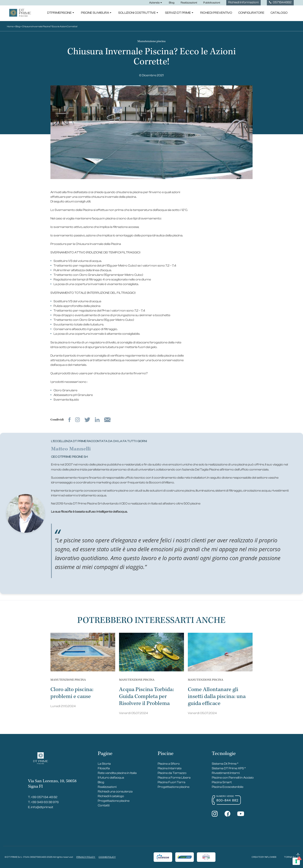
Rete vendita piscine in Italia (117, 773)
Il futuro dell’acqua (111, 778)
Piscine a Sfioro (169, 764)
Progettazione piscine (114, 801)
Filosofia (104, 768)
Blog (172, 3)
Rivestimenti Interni (226, 773)
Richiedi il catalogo (111, 796)
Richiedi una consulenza (115, 792)
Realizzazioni (189, 3)
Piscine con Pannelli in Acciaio (233, 778)
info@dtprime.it (42, 807)
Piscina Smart (222, 782)
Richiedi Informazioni (243, 2)
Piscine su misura (97, 14)
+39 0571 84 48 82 (44, 797)
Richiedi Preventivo (216, 14)
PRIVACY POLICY (86, 857)
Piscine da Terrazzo (172, 773)
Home (10, 26)
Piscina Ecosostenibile (228, 787)
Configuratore (251, 14)
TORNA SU (292, 857)
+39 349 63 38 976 (45, 802)
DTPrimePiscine (61, 14)
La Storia (104, 764)
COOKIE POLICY (107, 857)
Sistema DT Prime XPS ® (229, 768)
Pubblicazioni (212, 3)
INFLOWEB (271, 857)
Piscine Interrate (170, 768)
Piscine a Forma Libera (174, 778)
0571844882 (280, 2)
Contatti (104, 805)
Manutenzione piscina (151, 41)
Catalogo (279, 14)
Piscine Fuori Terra (172, 782)
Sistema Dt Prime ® (225, 764)
